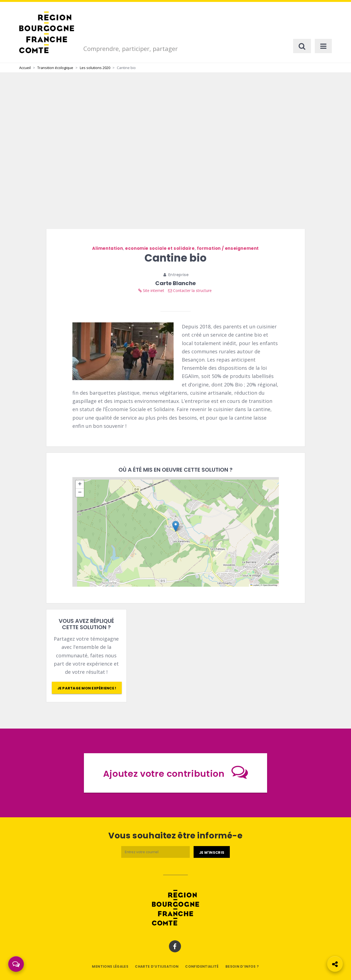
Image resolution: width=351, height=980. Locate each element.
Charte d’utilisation (157, 966)
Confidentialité (202, 966)
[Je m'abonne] (212, 852)
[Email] (155, 852)
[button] (176, 526)
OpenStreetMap (270, 585)
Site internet (151, 290)
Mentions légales (110, 966)
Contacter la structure (190, 290)
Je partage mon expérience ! (87, 688)
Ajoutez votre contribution (175, 772)
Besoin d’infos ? (242, 966)
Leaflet (255, 585)
